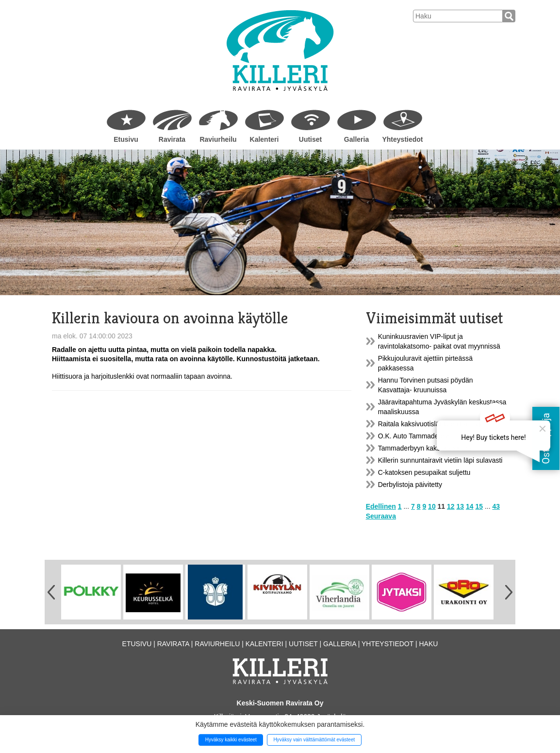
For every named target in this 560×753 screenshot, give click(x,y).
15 (479, 506)
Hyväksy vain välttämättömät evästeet (314, 740)
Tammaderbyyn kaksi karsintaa (425, 448)
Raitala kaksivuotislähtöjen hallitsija (431, 424)
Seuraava (381, 516)
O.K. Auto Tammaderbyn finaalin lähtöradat (443, 436)
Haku (428, 644)
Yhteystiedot (402, 139)
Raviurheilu (218, 139)
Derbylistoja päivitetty (410, 485)
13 (461, 506)
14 (470, 506)
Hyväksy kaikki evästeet (231, 740)
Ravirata (172, 139)
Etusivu (126, 139)
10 (432, 506)
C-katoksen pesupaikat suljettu (424, 472)
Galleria (356, 139)
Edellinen (381, 506)
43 (496, 506)
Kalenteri (264, 139)
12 (451, 506)
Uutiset (310, 139)
